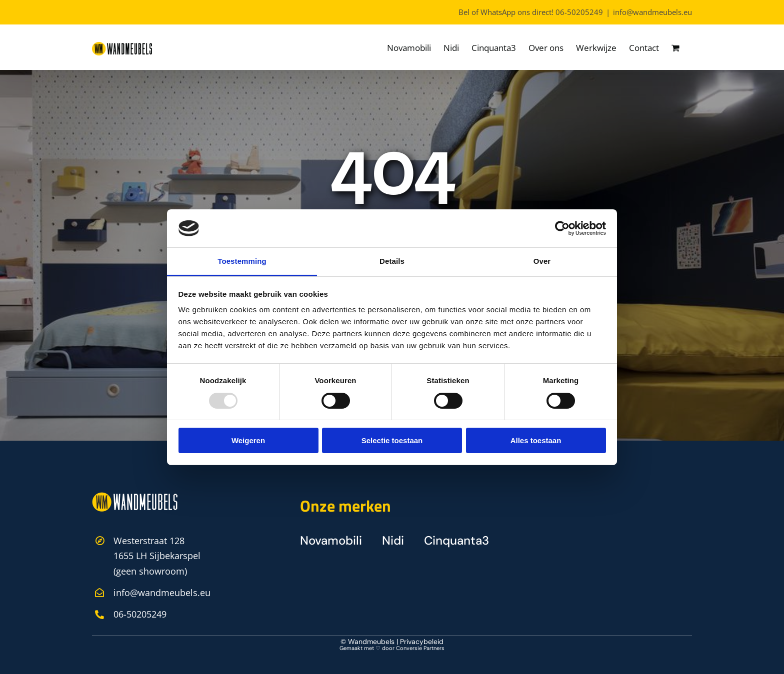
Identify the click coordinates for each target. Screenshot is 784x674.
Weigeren (248, 440)
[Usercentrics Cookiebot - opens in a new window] (562, 228)
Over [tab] (542, 261)
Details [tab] (392, 261)
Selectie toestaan (392, 440)
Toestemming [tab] (242, 261)
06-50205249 (579, 12)
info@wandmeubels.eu (652, 12)
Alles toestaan (536, 440)
